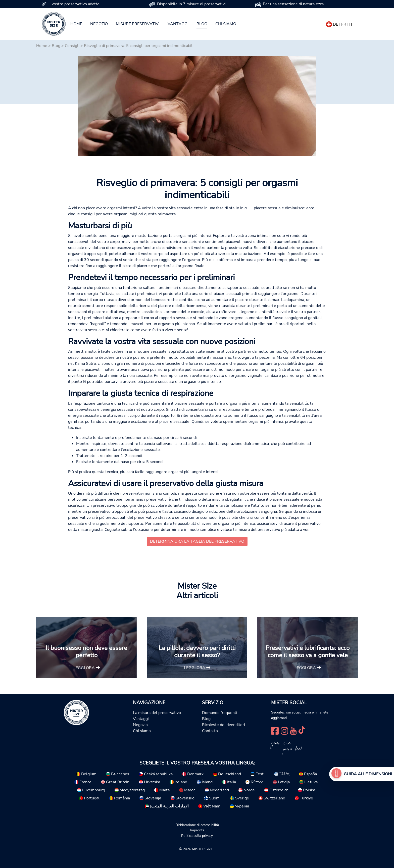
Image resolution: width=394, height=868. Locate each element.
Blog (202, 24)
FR (344, 24)
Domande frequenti (220, 713)
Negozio (99, 24)
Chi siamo (226, 24)
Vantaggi (178, 24)
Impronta (197, 830)
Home (76, 24)
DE (336, 24)
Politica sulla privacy (197, 836)
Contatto (210, 731)
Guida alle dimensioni (368, 774)
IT (351, 24)
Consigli (72, 46)
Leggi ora (87, 668)
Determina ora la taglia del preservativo (197, 541)
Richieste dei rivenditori (224, 725)
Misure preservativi (138, 24)
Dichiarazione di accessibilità (197, 825)
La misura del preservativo (157, 713)
